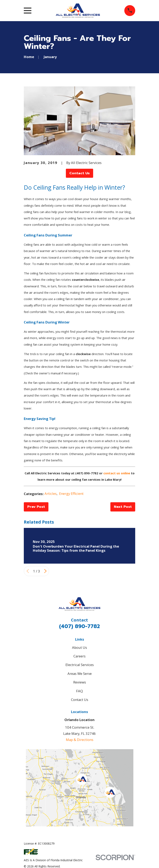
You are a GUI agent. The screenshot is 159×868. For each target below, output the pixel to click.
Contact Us (79, 173)
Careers (79, 656)
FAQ (79, 691)
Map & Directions (80, 740)
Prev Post (36, 507)
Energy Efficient (71, 494)
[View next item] (45, 571)
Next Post (123, 507)
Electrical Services (80, 665)
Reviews (80, 682)
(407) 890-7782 (79, 626)
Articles (51, 494)
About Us (79, 647)
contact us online (117, 473)
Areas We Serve (80, 674)
